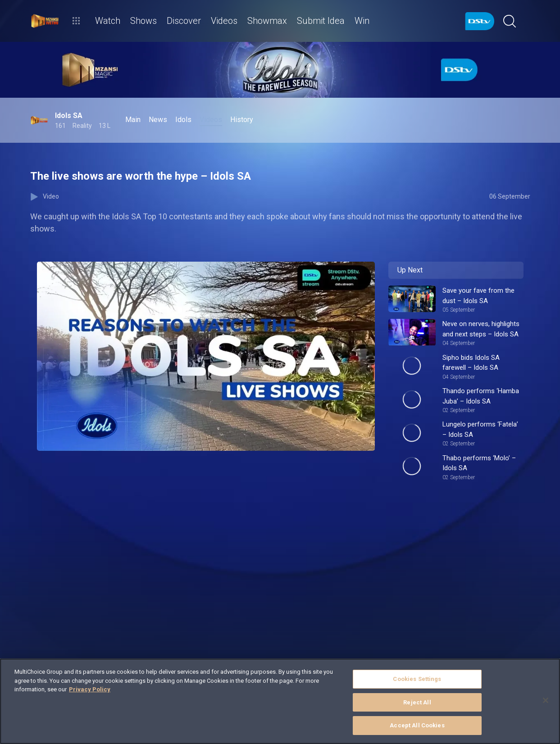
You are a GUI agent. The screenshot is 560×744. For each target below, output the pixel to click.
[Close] (546, 700)
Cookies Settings (417, 679)
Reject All (417, 702)
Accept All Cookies (417, 725)
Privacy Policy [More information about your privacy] (90, 689)
